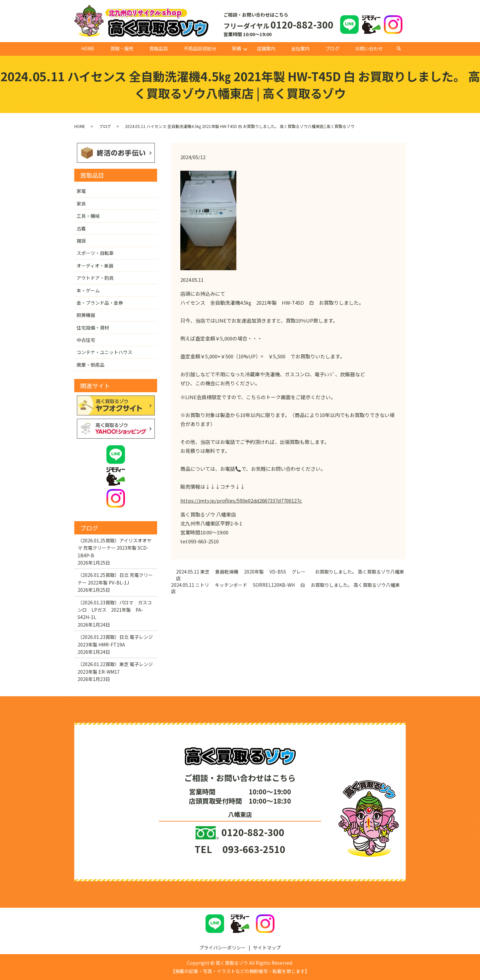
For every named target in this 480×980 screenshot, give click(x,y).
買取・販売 (122, 48)
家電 (81, 191)
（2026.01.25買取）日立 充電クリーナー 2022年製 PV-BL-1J (115, 579)
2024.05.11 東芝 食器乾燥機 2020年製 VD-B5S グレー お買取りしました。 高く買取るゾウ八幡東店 (290, 575)
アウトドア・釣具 (95, 278)
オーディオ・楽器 (95, 266)
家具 (81, 204)
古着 (81, 228)
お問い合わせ (369, 48)
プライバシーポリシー (222, 948)
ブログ (332, 48)
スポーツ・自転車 (95, 253)
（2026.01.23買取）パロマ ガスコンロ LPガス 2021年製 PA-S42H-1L (115, 610)
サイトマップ (267, 948)
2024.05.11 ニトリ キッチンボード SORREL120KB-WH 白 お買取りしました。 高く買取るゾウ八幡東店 (285, 588)
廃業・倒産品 (90, 365)
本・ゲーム (88, 290)
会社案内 (300, 48)
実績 (236, 48)
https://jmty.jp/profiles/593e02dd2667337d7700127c (241, 500)
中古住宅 (86, 340)
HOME (88, 48)
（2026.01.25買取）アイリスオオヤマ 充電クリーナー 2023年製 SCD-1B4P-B (115, 548)
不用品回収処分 (200, 48)
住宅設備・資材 (93, 328)
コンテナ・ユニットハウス (104, 352)
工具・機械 (88, 216)
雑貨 (81, 241)
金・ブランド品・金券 (100, 303)
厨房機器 (86, 315)
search (402, 48)
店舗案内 (266, 48)
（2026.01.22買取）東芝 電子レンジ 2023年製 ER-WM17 (115, 668)
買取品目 (158, 48)
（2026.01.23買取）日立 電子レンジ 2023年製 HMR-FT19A (115, 641)
